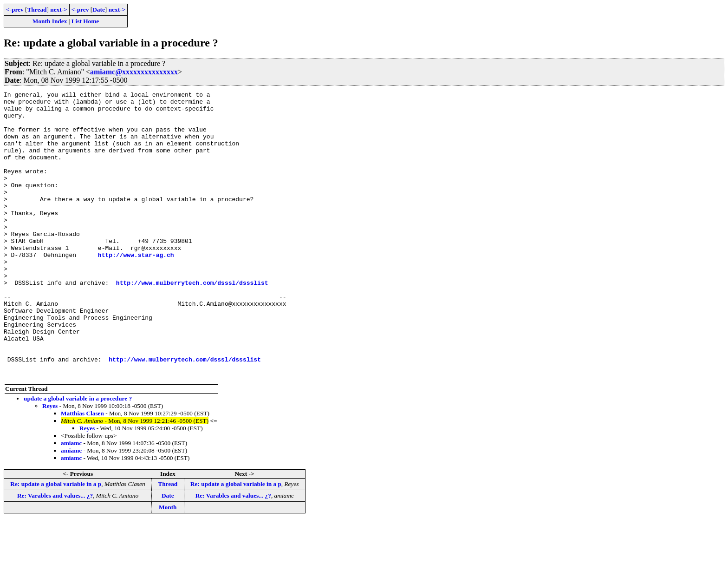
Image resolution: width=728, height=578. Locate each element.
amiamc (71, 500)
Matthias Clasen (82, 470)
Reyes (50, 463)
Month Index (50, 21)
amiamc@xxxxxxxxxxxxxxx (134, 72)
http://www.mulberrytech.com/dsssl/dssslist (192, 322)
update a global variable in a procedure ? (78, 456)
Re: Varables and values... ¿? (55, 553)
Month (168, 564)
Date (99, 10)
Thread (37, 10)
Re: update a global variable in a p (56, 541)
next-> (58, 10)
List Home (85, 21)
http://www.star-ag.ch (136, 288)
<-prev (15, 10)
